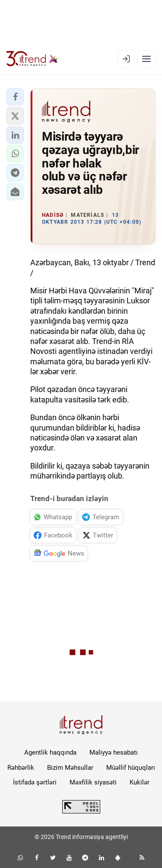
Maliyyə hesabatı (114, 752)
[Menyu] (146, 59)
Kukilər (140, 782)
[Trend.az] (32, 59)
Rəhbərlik (21, 768)
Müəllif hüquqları (131, 768)
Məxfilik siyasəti (93, 782)
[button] (15, 97)
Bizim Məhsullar (70, 768)
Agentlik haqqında (50, 752)
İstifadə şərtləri (35, 782)
